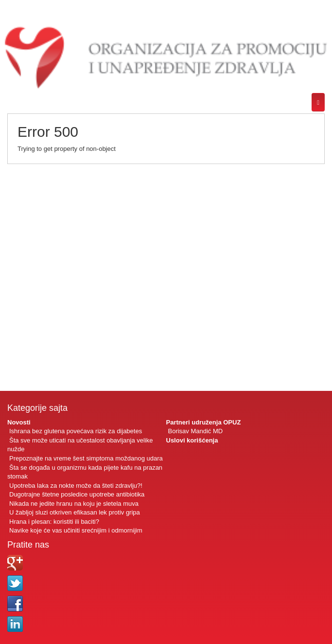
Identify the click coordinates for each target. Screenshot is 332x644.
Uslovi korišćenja (192, 440)
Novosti (19, 422)
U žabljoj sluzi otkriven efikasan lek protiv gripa (75, 512)
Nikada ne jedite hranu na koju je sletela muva (74, 504)
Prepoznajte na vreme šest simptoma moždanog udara (86, 458)
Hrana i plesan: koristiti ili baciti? (54, 522)
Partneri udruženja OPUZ (204, 422)
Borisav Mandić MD (196, 431)
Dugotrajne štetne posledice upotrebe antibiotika (77, 494)
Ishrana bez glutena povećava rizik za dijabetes (76, 431)
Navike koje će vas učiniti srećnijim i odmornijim (76, 530)
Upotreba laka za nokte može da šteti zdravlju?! (76, 486)
